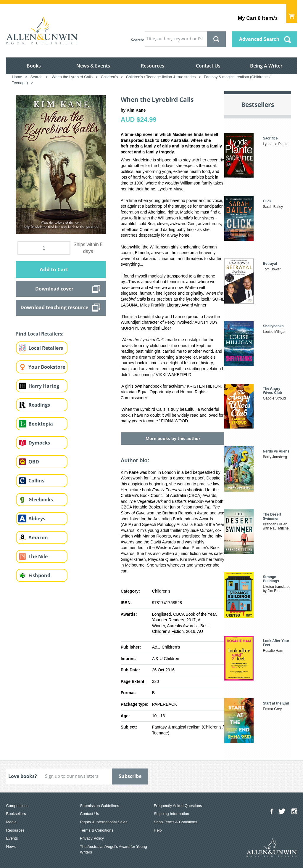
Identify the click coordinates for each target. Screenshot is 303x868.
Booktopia (41, 424)
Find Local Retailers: (40, 334)
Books (34, 66)
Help (158, 830)
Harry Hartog (44, 386)
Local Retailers (46, 348)
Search (137, 40)
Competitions (17, 806)
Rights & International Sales (104, 822)
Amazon (38, 538)
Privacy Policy (92, 838)
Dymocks (39, 443)
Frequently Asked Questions (178, 806)
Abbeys (37, 519)
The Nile (38, 556)
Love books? (23, 776)
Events (12, 838)
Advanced (259, 39)
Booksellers (16, 814)
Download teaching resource (54, 307)
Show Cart (292, 13)
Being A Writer (266, 66)
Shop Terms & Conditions (175, 822)
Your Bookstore (47, 367)
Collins (36, 481)
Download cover (54, 289)
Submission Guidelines (99, 806)
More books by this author (173, 438)
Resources (153, 66)
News (11, 847)
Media (11, 822)
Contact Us (208, 66)
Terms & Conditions (97, 830)
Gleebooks (41, 500)
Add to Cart (54, 269)
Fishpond (39, 575)
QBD (34, 462)
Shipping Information (171, 814)
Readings (39, 405)
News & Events (93, 66)
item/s (258, 18)
